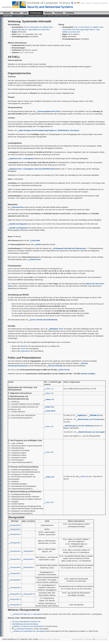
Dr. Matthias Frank (97, 27)
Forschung (59, 13)
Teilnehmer (24, 346)
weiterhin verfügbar (88, 374)
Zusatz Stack (50, 411)
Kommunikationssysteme (33, 16)
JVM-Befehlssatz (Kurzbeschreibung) (25, 624)
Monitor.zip (84, 476)
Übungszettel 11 (15, 599)
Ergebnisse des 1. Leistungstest (21, 159)
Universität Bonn (78, 639)
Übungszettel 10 (15, 594)
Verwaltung (70, 13)
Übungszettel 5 (15, 559)
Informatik (88, 639)
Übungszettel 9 (15, 588)
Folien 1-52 (49, 407)
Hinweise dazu (35, 259)
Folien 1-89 (49, 452)
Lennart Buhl (67, 30)
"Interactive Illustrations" (24, 629)
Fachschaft (35, 240)
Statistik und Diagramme (18, 224)
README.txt (94, 415)
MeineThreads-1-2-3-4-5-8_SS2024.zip (78, 426)
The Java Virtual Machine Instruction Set (26, 622)
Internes (89, 3)
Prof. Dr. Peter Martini (31, 27)
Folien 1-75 (49, 399)
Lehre (25, 13)
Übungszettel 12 (15, 605)
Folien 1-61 (49, 426)
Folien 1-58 (49, 502)
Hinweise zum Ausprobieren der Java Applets (28, 631)
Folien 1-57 (49, 477)
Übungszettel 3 (15, 543)
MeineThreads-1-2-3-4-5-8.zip (88, 419)
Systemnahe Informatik (62, 16)
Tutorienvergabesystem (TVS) (48, 111)
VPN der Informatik (55, 366)
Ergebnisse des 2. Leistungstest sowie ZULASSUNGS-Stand (31, 169)
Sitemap (96, 3)
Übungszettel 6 (15, 567)
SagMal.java (81, 415)
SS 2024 (51, 16)
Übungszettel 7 (15, 573)
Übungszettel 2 (15, 534)
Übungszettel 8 (15, 580)
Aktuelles (17, 13)
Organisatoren (25, 351)
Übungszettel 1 (15, 529)
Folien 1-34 (49, 393)
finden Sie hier (64, 370)
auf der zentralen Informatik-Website (43, 320)
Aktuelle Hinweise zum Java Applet (91, 432)
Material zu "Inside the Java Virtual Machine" (28, 626)
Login (83, 3)
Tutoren (23, 349)
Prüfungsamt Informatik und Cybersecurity (69, 248)
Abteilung (48, 13)
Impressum (104, 3)
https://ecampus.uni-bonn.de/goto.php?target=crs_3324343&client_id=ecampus (48, 130)
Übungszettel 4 (15, 551)
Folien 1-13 (49, 389)
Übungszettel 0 (15, 525)
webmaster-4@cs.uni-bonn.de (50, 639)
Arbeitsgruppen (36, 13)
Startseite (7, 13)
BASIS (39, 244)
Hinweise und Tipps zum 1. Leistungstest (27, 614)
